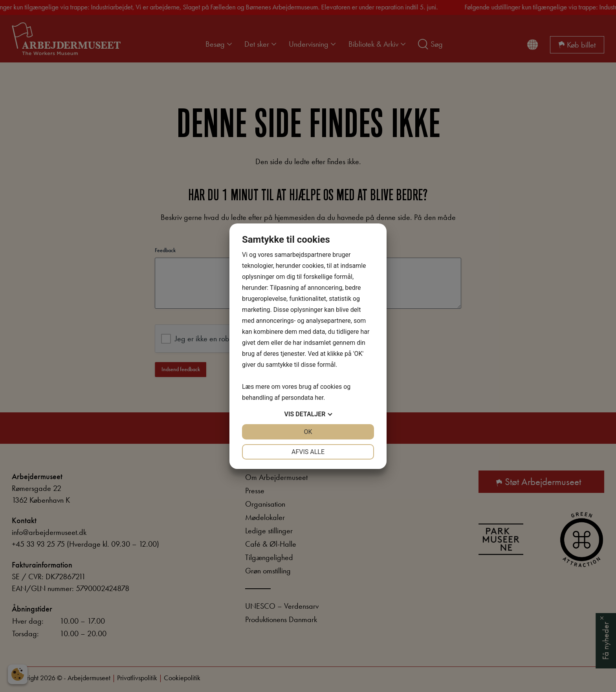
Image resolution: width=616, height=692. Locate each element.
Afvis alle (308, 452)
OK (308, 432)
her (319, 398)
